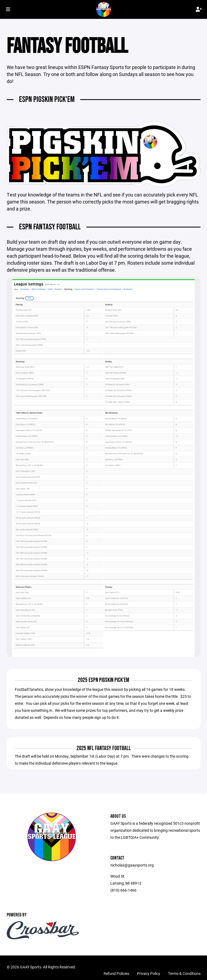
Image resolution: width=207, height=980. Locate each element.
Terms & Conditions (184, 973)
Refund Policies (116, 973)
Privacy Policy (149, 973)
